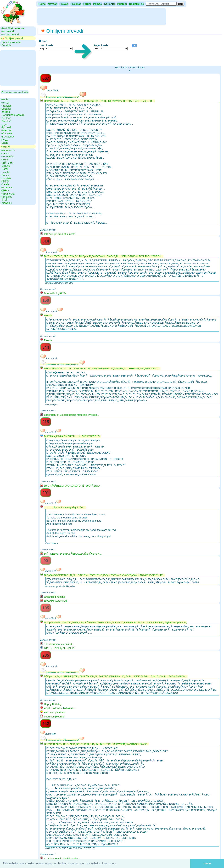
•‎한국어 (5, 190)
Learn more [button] (109, 863)
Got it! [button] (207, 864)
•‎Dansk (5, 153)
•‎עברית (4, 140)
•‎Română (6, 121)
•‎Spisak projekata (11, 42)
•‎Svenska (6, 130)
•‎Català (5, 184)
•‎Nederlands (8, 150)
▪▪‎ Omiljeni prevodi (12, 38)
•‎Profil (12, 28)
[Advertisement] (102, 16)
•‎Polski (5, 160)
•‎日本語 (5, 181)
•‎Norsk (4, 169)
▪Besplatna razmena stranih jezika (15, 92)
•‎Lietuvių (6, 166)
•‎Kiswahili (6, 203)
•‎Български (7, 137)
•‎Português (7, 156)
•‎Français (6, 106)
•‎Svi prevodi (7, 31)
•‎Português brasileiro (13, 115)
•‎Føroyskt (6, 197)
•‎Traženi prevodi (10, 34)
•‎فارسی (5, 172)
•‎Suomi (5, 175)
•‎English (5, 99)
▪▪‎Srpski (5, 146)
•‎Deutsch (6, 118)
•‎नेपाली (4, 200)
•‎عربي (4, 124)
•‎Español (6, 109)
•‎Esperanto (7, 187)
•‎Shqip (4, 143)
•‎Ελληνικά (6, 133)
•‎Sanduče (6, 45)
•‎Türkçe (5, 103)
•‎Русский (6, 127)
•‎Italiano (5, 112)
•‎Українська (8, 194)
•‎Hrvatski (6, 178)
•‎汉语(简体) (7, 163)
